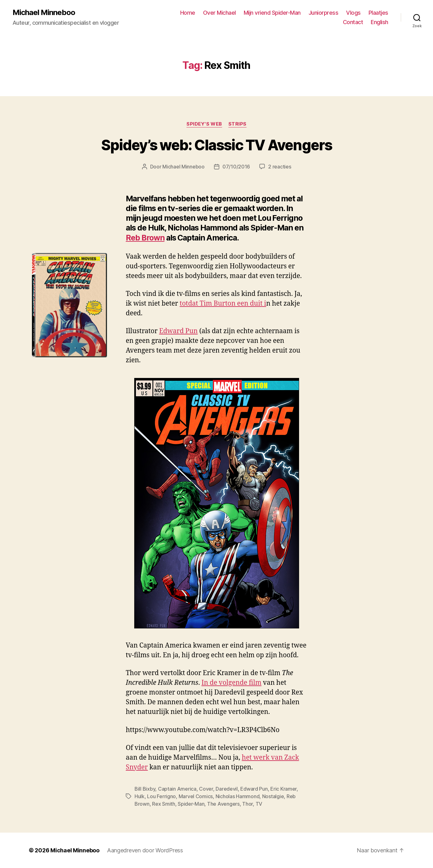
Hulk (140, 796)
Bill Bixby (145, 789)
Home (188, 13)
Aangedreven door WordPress (145, 850)
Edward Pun (178, 331)
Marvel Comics (196, 796)
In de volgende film (232, 683)
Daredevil (227, 789)
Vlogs (353, 13)
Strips (237, 124)
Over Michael (219, 13)
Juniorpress (323, 13)
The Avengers (223, 804)
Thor (247, 804)
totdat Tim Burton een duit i (223, 304)
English (380, 22)
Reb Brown (145, 238)
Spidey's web (204, 124)
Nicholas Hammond (238, 796)
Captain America (177, 789)
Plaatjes (378, 13)
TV (259, 804)
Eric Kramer (283, 789)
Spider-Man (191, 804)
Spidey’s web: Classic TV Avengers (216, 145)
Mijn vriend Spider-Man (272, 13)
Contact (353, 22)
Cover (206, 789)
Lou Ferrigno (161, 796)
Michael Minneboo (44, 13)
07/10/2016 (236, 167)
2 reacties (280, 167)
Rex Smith (164, 804)
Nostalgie (273, 796)
